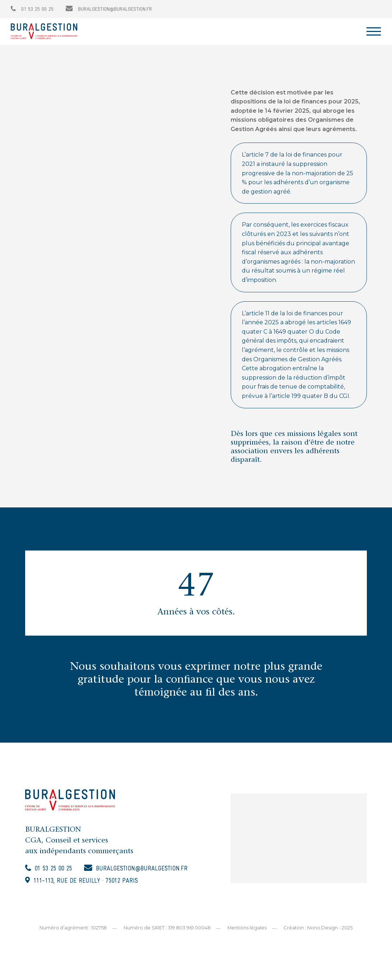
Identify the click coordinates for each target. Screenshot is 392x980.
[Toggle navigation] (374, 31)
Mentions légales (247, 929)
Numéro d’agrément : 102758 (73, 929)
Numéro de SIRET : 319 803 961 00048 (167, 929)
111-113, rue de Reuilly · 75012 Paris (88, 882)
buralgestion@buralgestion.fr (109, 10)
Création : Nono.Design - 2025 (318, 929)
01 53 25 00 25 (32, 10)
